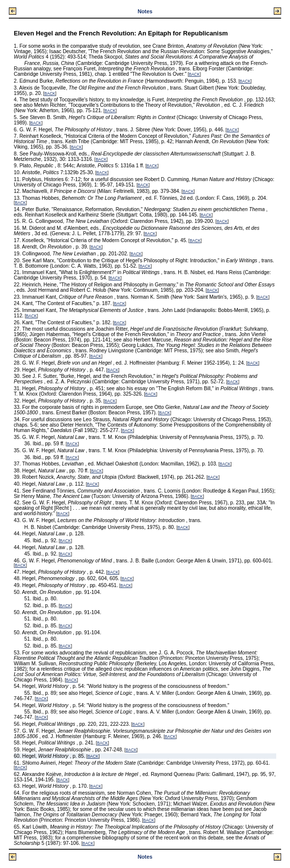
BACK (194, 75)
